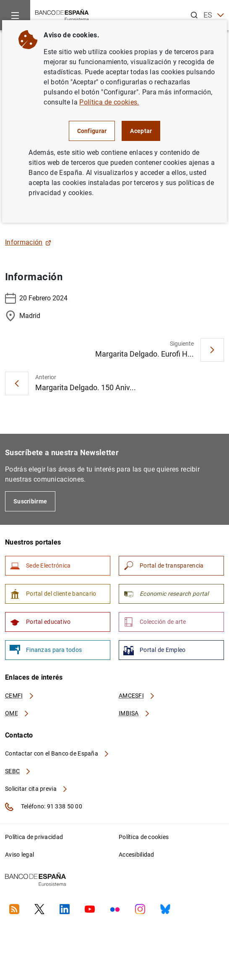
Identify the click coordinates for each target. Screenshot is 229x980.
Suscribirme (30, 501)
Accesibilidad (137, 855)
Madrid (23, 316)
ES (214, 15)
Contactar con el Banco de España (57, 753)
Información (28, 242)
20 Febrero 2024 (36, 298)
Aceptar (141, 131)
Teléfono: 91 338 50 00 (44, 807)
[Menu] (15, 15)
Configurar (92, 131)
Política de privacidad (34, 837)
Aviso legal (20, 855)
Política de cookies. (109, 102)
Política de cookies (144, 837)
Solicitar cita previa (36, 789)
